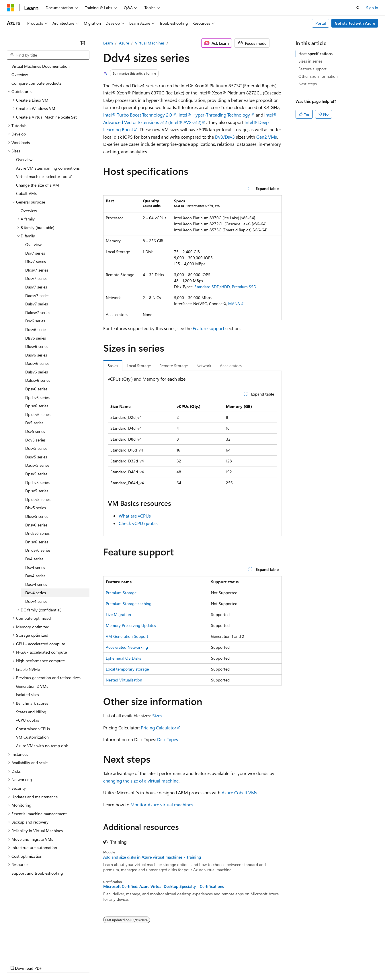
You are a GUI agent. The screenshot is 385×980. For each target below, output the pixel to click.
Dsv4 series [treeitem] (35, 567)
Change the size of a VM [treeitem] (38, 185)
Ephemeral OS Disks (123, 658)
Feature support (208, 328)
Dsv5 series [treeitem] (35, 431)
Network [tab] (204, 366)
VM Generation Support (127, 636)
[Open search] (358, 8)
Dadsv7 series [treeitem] (37, 296)
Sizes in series (310, 61)
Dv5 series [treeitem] (34, 423)
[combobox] (48, 55)
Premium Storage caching (129, 604)
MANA (234, 304)
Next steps (308, 84)
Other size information (318, 76)
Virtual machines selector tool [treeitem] (42, 176)
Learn (108, 43)
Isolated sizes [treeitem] (28, 695)
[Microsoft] (11, 8)
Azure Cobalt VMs (239, 792)
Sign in (372, 8)
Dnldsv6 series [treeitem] (38, 550)
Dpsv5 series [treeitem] (36, 474)
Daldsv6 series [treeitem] (38, 380)
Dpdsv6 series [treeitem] (37, 397)
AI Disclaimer (18, 963)
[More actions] (277, 43)
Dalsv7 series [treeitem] (37, 304)
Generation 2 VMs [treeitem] (32, 686)
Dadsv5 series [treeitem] (37, 465)
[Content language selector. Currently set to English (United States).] (33, 949)
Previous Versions (52, 963)
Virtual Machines (150, 43)
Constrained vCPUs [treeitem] (33, 729)
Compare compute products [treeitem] (36, 83)
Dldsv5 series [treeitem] (37, 516)
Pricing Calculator (159, 728)
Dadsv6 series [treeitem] (37, 363)
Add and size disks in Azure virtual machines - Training (152, 857)
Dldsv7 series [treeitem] (37, 270)
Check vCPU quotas (138, 523)
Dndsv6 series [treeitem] (37, 533)
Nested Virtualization (124, 680)
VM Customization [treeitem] (32, 737)
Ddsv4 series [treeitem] (36, 601)
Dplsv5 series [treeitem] (37, 491)
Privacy (125, 963)
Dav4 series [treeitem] (35, 576)
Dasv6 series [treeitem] (36, 355)
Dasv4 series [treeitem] (36, 584)
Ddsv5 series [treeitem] (36, 448)
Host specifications (315, 54)
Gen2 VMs (267, 137)
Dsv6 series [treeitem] (35, 321)
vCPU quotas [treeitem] (28, 720)
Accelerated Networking (127, 647)
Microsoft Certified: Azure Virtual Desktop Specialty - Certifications (164, 886)
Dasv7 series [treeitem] (36, 287)
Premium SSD (244, 287)
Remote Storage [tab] (174, 366)
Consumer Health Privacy (165, 963)
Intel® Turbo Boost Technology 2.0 (138, 115)
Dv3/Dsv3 (225, 137)
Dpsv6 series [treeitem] (36, 389)
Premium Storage (121, 593)
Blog (78, 963)
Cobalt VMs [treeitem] (26, 193)
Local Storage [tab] (139, 366)
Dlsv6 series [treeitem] (36, 338)
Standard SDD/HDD (212, 287)
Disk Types (168, 739)
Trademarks (238, 963)
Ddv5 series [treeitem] (35, 440)
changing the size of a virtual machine (141, 781)
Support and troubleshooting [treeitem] (37, 873)
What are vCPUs (135, 516)
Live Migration (118, 614)
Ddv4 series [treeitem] (36, 593)
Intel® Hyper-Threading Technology (214, 115)
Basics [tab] (113, 366)
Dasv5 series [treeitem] (36, 457)
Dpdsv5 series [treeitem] (37, 482)
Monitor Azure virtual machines (162, 804)
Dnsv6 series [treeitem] (36, 525)
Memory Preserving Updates (131, 625)
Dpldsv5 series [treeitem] (38, 499)
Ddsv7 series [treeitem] (36, 278)
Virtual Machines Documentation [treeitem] (41, 66)
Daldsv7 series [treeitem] (38, 312)
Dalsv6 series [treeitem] (37, 372)
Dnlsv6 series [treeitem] (37, 542)
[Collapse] (82, 43)
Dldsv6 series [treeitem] (37, 346)
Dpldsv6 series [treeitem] (38, 414)
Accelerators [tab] (231, 366)
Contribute (103, 963)
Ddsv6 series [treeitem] (36, 329)
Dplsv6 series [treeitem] (37, 406)
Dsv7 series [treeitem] (35, 253)
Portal (321, 23)
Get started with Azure (355, 23)
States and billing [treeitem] (31, 712)
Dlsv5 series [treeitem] (36, 508)
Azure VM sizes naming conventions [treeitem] (48, 168)
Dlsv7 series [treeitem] (36, 261)
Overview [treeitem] (20, 74)
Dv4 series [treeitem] (34, 559)
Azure (124, 43)
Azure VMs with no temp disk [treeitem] (42, 746)
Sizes (157, 715)
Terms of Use (209, 963)
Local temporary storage (127, 669)
